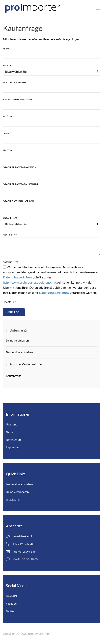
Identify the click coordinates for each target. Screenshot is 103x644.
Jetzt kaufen (13, 499)
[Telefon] (51, 156)
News (9, 432)
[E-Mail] (51, 140)
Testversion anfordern (19, 352)
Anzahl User (11, 218)
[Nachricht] (51, 246)
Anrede (8, 66)
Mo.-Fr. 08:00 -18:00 (22, 559)
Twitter (10, 611)
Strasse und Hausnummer (18, 99)
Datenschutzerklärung (18, 277)
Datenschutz (11, 262)
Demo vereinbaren (17, 340)
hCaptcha (9, 302)
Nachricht (10, 235)
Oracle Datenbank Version (18, 201)
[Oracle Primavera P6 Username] (51, 190)
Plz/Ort (8, 116)
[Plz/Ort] (51, 123)
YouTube (11, 604)
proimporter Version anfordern (25, 364)
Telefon (8, 150)
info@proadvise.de (24, 551)
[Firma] (51, 55)
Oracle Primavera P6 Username (21, 184)
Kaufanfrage (13, 376)
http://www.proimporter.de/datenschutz (30, 282)
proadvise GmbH (20, 536)
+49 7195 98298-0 (21, 544)
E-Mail (7, 133)
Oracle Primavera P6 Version (19, 167)
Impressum (13, 447)
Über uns (11, 424)
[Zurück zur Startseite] (32, 8)
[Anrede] (51, 72)
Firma (7, 49)
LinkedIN (11, 596)
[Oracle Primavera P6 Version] (51, 173)
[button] (98, 8)
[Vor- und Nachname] (51, 89)
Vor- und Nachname (15, 82)
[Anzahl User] (51, 224)
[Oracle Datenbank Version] (51, 207)
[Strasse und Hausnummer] (51, 106)
